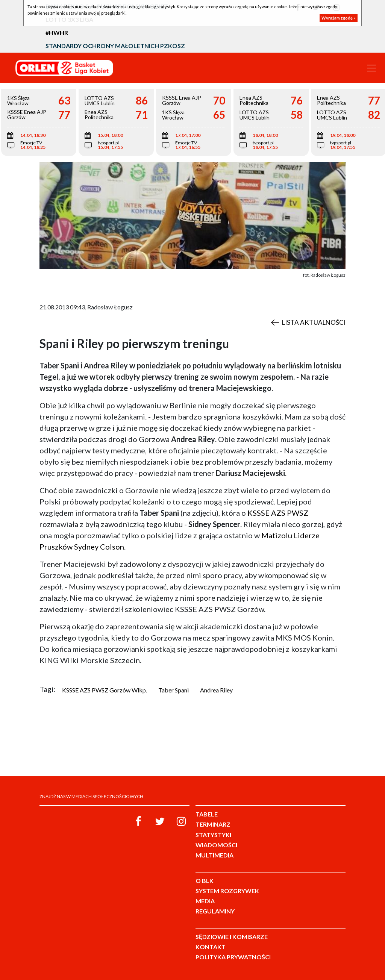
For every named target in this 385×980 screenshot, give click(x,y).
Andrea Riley (216, 690)
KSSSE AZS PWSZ (278, 513)
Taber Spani (174, 690)
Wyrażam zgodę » (339, 18)
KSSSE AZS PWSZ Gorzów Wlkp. (105, 690)
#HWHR (57, 33)
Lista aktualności (314, 322)
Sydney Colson (99, 547)
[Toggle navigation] (371, 68)
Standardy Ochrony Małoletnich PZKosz (115, 46)
